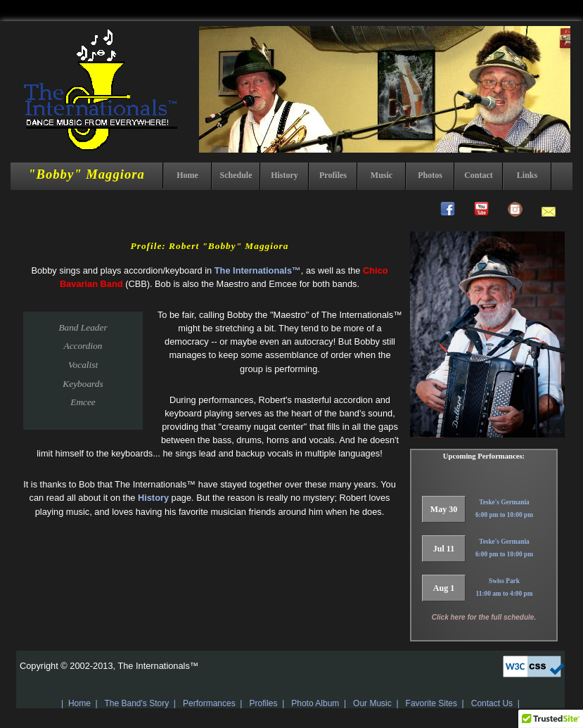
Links (527, 175)
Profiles (333, 175)
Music (382, 175)
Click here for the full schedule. (484, 617)
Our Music (372, 703)
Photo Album (315, 703)
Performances (209, 703)
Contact (479, 175)
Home (187, 175)
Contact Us (492, 703)
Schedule (236, 175)
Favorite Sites (431, 703)
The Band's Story (136, 703)
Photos (430, 175)
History (284, 175)
